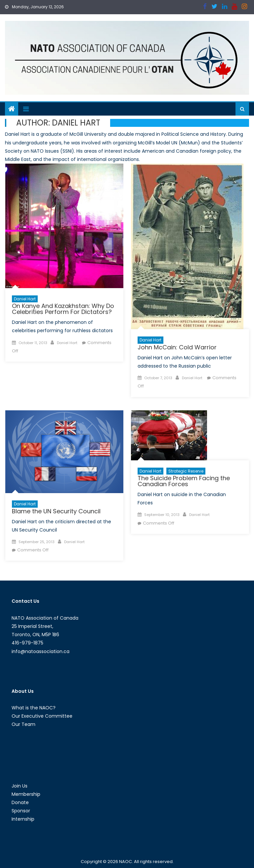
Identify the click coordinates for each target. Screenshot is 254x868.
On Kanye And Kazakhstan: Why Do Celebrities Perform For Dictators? (63, 309)
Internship (23, 819)
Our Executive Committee (42, 716)
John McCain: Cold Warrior (177, 347)
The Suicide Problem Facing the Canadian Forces (184, 481)
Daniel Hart (25, 299)
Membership (26, 794)
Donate (20, 802)
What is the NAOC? (34, 708)
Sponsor (21, 811)
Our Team (23, 724)
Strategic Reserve (186, 471)
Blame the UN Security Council (56, 511)
